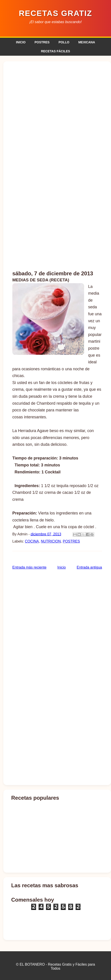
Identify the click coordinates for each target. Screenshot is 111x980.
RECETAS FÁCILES (56, 51)
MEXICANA (87, 42)
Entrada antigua (89, 567)
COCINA (32, 541)
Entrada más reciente (29, 567)
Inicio (62, 567)
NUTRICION (51, 541)
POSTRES (42, 42)
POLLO (64, 42)
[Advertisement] (57, 232)
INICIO (21, 42)
